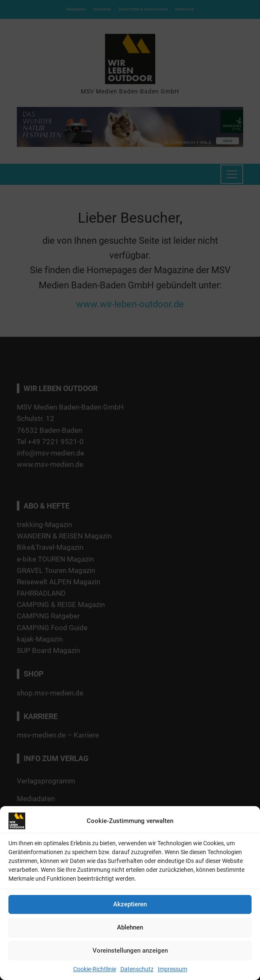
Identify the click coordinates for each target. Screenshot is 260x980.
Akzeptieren (130, 904)
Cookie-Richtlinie (95, 969)
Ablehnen (130, 927)
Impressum (172, 969)
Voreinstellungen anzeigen (130, 951)
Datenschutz (137, 969)
